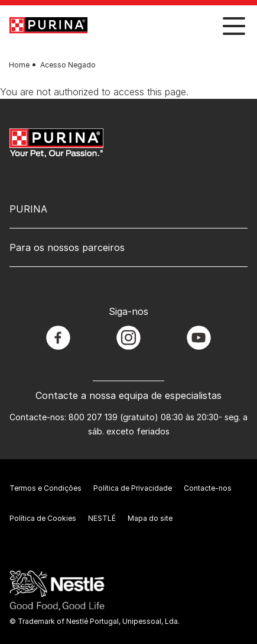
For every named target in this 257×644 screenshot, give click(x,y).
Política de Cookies (43, 518)
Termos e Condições (45, 488)
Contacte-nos (208, 488)
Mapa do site (150, 518)
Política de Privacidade (133, 488)
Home (19, 65)
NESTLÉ (102, 518)
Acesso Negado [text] (68, 65)
